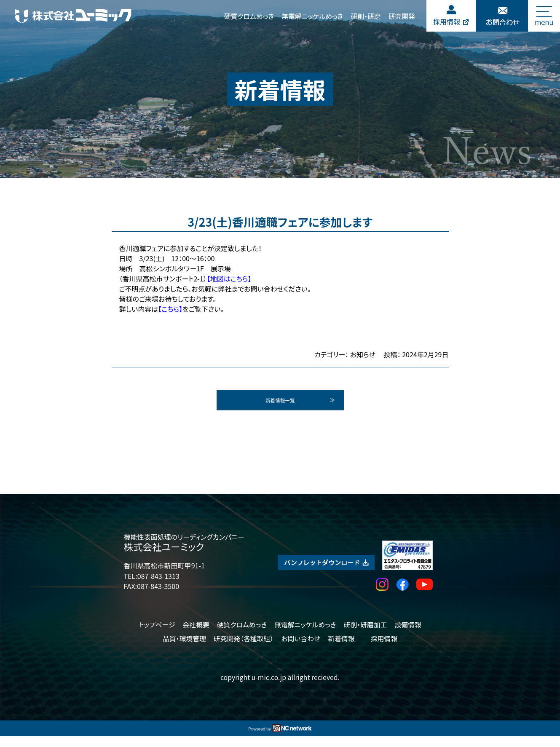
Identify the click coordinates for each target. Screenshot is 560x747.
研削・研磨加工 (365, 635)
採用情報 (384, 649)
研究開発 (402, 16)
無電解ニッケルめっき (312, 16)
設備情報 (408, 635)
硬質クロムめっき (249, 16)
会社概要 (196, 635)
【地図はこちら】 (229, 278)
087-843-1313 (158, 586)
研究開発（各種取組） (244, 649)
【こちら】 (170, 309)
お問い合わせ (301, 649)
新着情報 (341, 649)
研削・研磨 (366, 16)
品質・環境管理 (184, 649)
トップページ (157, 635)
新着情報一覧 (280, 406)
